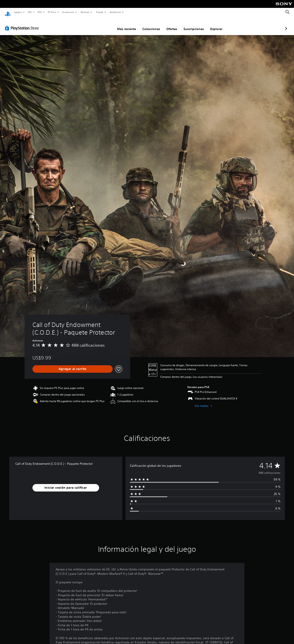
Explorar (193, 25)
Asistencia (115, 12)
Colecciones (128, 25)
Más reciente (103, 25)
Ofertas (149, 25)
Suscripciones (170, 25)
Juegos (18, 12)
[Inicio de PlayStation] (8, 12)
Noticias (85, 12)
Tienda (100, 12)
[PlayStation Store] (23, 24)
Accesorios (68, 12)
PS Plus (52, 12)
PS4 (40, 12)
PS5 (30, 12)
